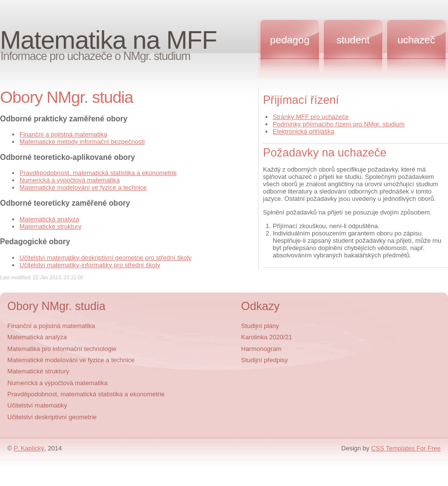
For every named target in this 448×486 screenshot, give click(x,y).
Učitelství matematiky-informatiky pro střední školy (90, 265)
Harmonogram (261, 349)
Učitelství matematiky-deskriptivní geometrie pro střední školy (105, 258)
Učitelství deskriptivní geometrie (52, 417)
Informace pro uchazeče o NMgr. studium (95, 56)
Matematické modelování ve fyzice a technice (83, 187)
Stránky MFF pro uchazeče (311, 117)
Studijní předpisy (264, 360)
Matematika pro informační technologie (62, 349)
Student (353, 40)
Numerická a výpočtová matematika (70, 180)
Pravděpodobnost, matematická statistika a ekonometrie (98, 173)
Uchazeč (416, 40)
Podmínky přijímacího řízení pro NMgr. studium (339, 124)
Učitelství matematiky (37, 405)
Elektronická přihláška (303, 131)
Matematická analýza (49, 219)
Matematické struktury (50, 226)
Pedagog (290, 40)
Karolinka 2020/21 (267, 337)
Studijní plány (260, 326)
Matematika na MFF (108, 40)
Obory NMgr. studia (56, 306)
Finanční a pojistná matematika (63, 134)
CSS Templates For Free (406, 448)
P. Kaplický (29, 448)
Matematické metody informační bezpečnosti (82, 142)
